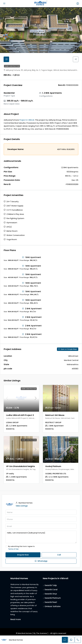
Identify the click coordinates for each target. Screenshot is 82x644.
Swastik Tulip (51, 586)
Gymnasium (12, 223)
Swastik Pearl (51, 602)
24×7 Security (13, 202)
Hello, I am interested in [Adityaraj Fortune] (41, 537)
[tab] (6, 59)
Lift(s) (9, 227)
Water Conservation (16, 235)
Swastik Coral (51, 590)
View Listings (22, 506)
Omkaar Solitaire (53, 607)
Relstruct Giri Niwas (55, 415)
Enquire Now (23, 555)
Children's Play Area (15, 214)
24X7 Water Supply (15, 206)
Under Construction (12, 66)
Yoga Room (12, 240)
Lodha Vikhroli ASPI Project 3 (20, 415)
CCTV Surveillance (15, 210)
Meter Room (12, 231)
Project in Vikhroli (27, 120)
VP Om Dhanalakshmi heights (20, 467)
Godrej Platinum (53, 467)
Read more (16, 620)
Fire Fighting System (15, 219)
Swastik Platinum (53, 598)
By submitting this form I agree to (41, 548)
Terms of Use (13, 549)
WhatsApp (41, 561)
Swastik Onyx (51, 594)
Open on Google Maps (68, 349)
